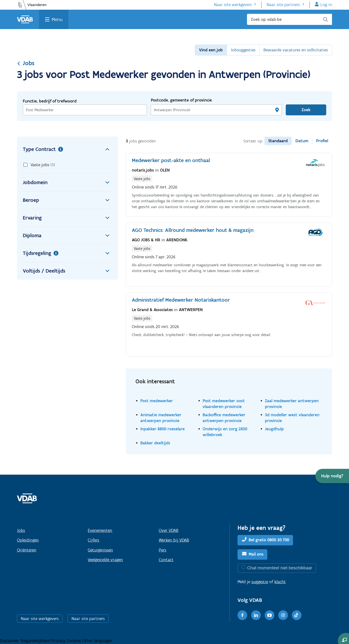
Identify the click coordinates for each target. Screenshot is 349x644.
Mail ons (256, 554)
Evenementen (100, 530)
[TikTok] (297, 615)
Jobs (26, 63)
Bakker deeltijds (155, 443)
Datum (302, 141)
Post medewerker (157, 401)
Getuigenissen (100, 550)
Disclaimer (10, 641)
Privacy (59, 641)
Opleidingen (28, 540)
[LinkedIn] (256, 615)
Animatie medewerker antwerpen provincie (161, 418)
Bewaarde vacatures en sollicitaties (296, 50)
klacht (280, 582)
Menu (57, 19)
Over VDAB (169, 530)
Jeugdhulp (274, 429)
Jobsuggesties (243, 50)
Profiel (322, 141)
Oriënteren (27, 550)
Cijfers (93, 540)
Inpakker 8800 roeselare (163, 429)
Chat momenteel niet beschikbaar (280, 568)
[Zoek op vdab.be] (290, 19)
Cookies (74, 641)
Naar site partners (283, 5)
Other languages (97, 641)
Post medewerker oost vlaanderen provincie (224, 404)
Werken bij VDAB (174, 540)
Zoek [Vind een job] (306, 110)
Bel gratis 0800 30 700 (269, 540)
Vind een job (211, 50)
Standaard (278, 141)
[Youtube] (270, 615)
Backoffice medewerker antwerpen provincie (224, 418)
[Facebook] (242, 615)
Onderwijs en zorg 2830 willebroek (225, 432)
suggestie (260, 582)
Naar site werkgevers (233, 5)
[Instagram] (283, 615)
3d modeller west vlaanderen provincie (292, 418)
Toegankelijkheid (36, 641)
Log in (326, 5)
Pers (163, 550)
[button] (332, 476)
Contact (166, 560)
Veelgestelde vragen (105, 560)
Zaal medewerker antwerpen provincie (292, 404)
